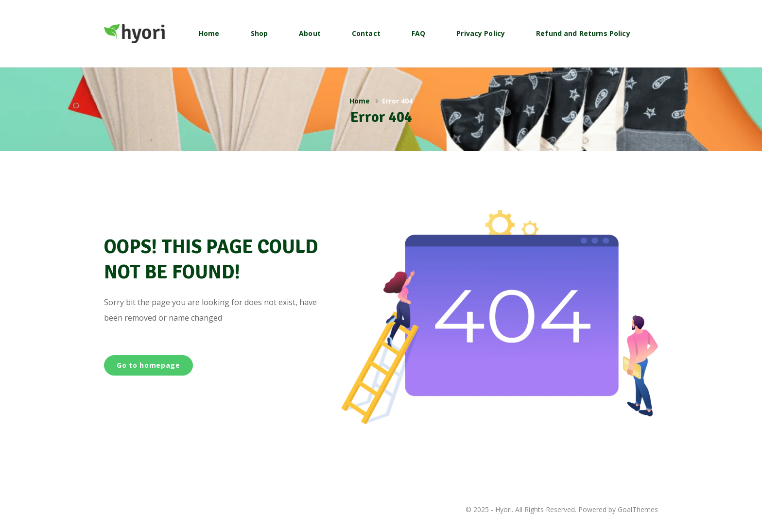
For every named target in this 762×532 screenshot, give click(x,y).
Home (209, 33)
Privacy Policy (481, 33)
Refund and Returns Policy (583, 33)
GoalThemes (638, 509)
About (310, 33)
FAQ (418, 33)
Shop (260, 33)
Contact (366, 33)
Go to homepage (148, 365)
